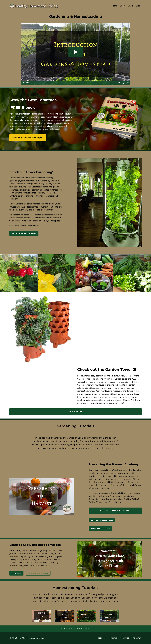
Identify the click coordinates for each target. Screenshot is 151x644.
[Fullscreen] (128, 83)
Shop (131, 6)
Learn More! (16, 573)
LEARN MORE (75, 412)
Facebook (101, 638)
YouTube (125, 638)
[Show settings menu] (123, 83)
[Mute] (118, 83)
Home (114, 6)
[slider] (73, 83)
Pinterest (113, 638)
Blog (138, 6)
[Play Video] (23, 83)
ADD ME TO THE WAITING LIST (115, 511)
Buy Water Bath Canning (100, 528)
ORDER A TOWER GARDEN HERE (24, 233)
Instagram (137, 638)
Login (123, 6)
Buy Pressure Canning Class (102, 520)
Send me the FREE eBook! (38, 573)
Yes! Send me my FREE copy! (28, 138)
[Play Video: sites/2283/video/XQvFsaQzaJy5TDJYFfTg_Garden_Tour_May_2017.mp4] (75, 52)
